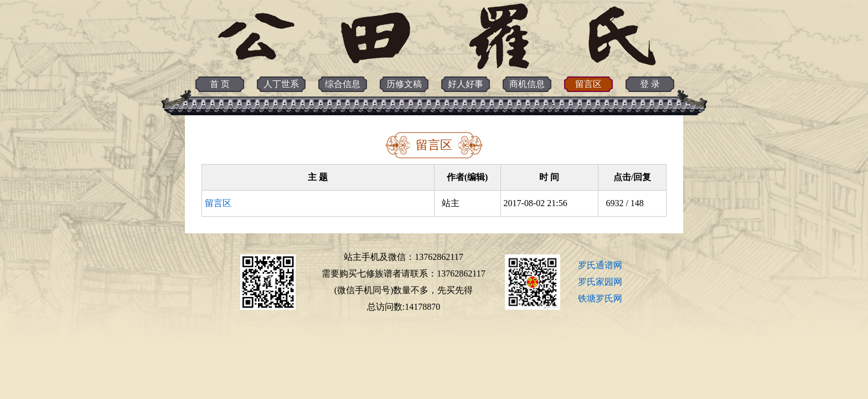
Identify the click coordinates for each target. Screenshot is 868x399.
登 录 (650, 84)
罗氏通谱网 (600, 265)
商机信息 (527, 84)
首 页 (220, 84)
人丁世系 (281, 84)
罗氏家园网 (600, 282)
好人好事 (466, 84)
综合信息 (343, 84)
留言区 (588, 84)
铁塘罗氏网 (600, 298)
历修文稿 (404, 84)
